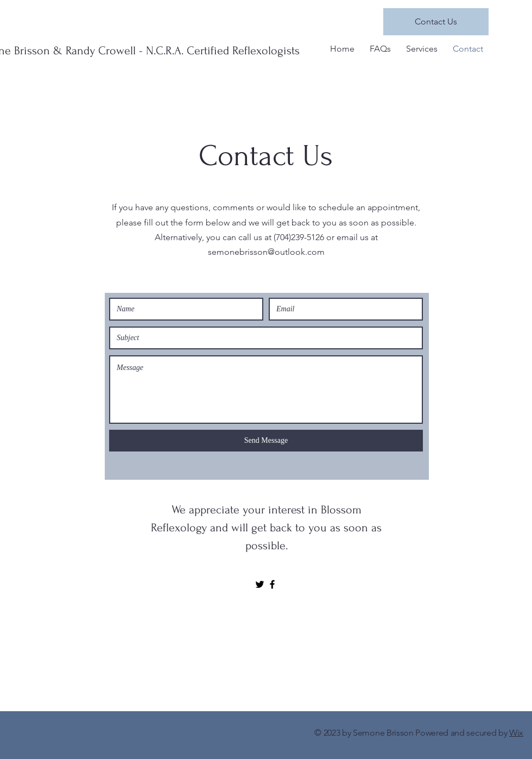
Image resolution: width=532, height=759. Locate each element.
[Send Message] (266, 441)
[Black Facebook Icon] (272, 584)
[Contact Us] (436, 22)
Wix (516, 733)
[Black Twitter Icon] (260, 584)
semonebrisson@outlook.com (266, 252)
